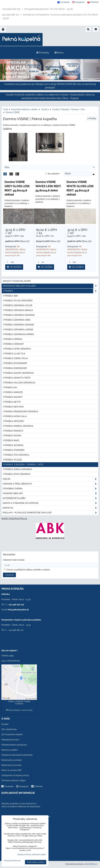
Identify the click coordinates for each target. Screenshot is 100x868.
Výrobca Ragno (12, 436)
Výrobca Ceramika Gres (17, 320)
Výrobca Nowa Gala (15, 416)
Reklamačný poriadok (11, 760)
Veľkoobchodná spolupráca (14, 745)
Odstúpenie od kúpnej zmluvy (15, 775)
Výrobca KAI (10, 387)
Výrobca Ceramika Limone (18, 330)
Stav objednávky (9, 729)
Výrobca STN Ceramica (16, 455)
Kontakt (5, 724)
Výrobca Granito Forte (17, 378)
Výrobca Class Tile (14, 354)
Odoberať (9, 575)
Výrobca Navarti (13, 397)
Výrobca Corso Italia (15, 358)
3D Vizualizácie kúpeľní (12, 734)
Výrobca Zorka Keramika (18, 469)
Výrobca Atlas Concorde (18, 301)
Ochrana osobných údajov (14, 780)
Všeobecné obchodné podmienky (17, 755)
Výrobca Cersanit (13, 344)
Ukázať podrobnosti (12, 861)
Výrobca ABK (10, 296)
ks (40, 262)
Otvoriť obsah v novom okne (19, 710)
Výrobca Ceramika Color (18, 305)
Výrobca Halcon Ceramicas (19, 383)
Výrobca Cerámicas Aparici (19, 334)
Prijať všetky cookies (36, 862)
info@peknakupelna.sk (18, 610)
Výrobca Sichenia (13, 445)
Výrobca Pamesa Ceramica (18, 426)
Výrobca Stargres (14, 450)
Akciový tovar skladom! (17, 281)
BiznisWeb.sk (91, 864)
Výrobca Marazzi (13, 392)
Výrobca (51, 291)
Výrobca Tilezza (12, 460)
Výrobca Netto (12, 402)
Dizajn (51, 479)
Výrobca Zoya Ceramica (17, 474)
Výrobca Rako (11, 440)
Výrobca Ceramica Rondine (19, 315)
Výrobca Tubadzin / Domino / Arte (23, 465)
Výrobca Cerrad (13, 339)
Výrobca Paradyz (13, 431)
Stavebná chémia (51, 489)
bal (10, 262)
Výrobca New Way (13, 407)
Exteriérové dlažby (51, 498)
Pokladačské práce (10, 740)
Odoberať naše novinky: (14, 560)
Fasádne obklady (51, 494)
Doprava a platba (10, 750)
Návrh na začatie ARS (11, 770)
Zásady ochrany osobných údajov (32, 854)
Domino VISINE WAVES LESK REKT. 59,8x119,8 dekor (48, 186)
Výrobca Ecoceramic (15, 363)
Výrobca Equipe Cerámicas (18, 373)
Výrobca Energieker (15, 368)
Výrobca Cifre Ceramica (17, 349)
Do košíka (14, 267)
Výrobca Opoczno (13, 421)
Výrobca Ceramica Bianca (18, 310)
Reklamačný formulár (11, 765)
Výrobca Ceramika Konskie (19, 325)
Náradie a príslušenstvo (51, 484)
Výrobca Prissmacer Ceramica (21, 412)
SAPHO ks (51, 508)
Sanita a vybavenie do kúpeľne (51, 503)
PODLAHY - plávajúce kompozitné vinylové (51, 513)
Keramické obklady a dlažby (51, 286)
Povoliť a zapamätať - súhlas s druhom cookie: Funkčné (19, 701)
